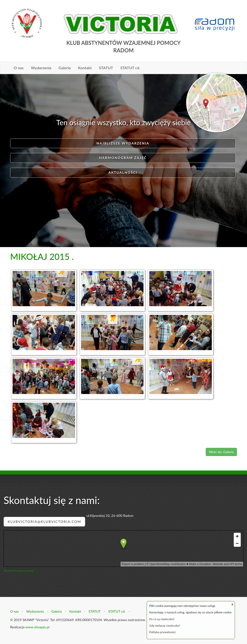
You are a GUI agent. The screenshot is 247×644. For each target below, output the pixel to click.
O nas (19, 68)
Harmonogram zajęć (123, 158)
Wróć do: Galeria (221, 452)
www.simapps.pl (37, 627)
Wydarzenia (41, 68)
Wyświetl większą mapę (19, 571)
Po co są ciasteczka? (162, 619)
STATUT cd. (130, 68)
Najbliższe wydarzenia (123, 143)
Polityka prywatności (162, 632)
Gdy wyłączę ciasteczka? (165, 626)
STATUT (106, 68)
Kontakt (85, 68)
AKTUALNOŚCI (123, 172)
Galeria (65, 68)
